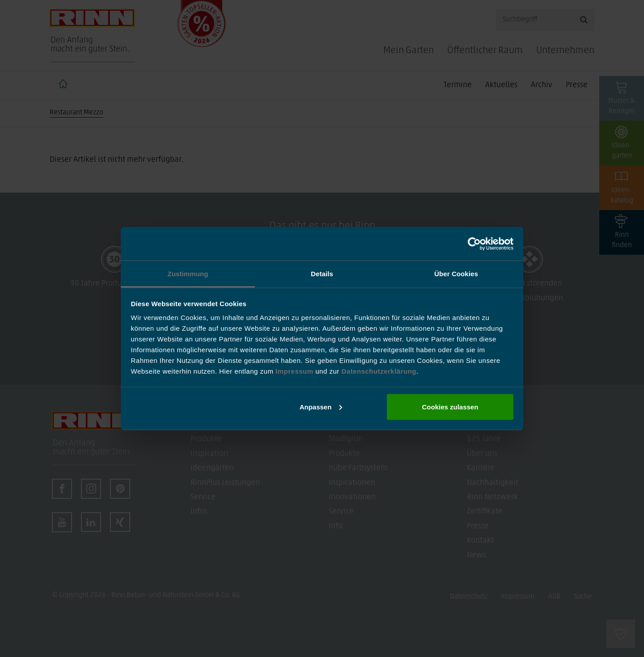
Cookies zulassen (450, 406)
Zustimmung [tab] (188, 274)
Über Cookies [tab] (456, 274)
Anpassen (321, 406)
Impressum (295, 371)
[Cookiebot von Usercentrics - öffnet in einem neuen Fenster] (474, 244)
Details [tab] (322, 274)
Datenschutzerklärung (379, 371)
